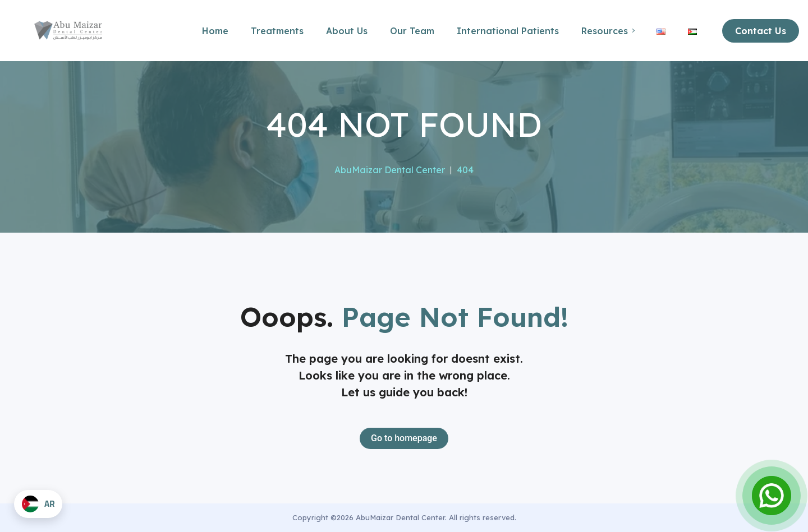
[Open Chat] (772, 496)
